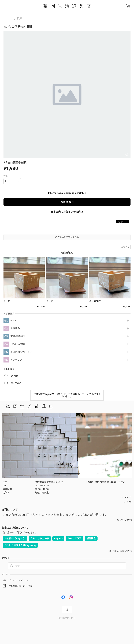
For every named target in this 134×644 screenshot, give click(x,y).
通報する (125, 247)
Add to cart (67, 202)
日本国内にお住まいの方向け (67, 212)
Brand (14, 321)
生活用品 (15, 328)
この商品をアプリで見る (67, 237)
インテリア (16, 360)
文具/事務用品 (18, 336)
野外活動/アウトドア (21, 352)
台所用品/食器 (18, 344)
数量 (6, 176)
